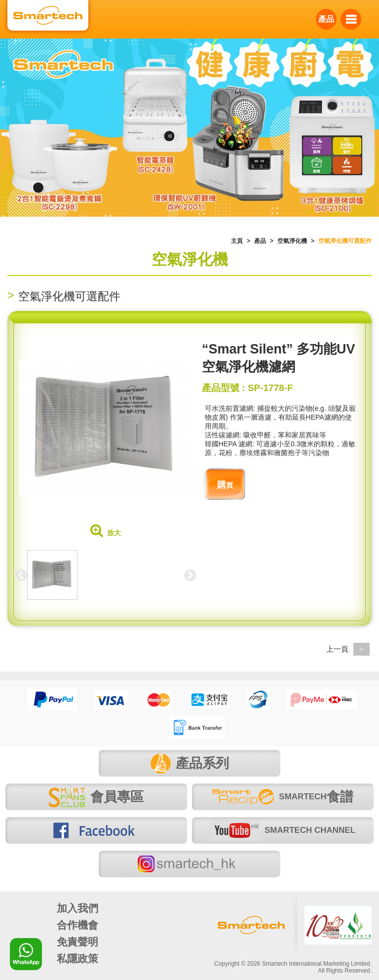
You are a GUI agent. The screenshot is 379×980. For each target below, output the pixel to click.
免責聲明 (77, 942)
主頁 (237, 241)
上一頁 (348, 649)
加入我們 (77, 908)
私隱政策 (77, 959)
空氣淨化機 (292, 241)
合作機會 (77, 925)
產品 (326, 19)
